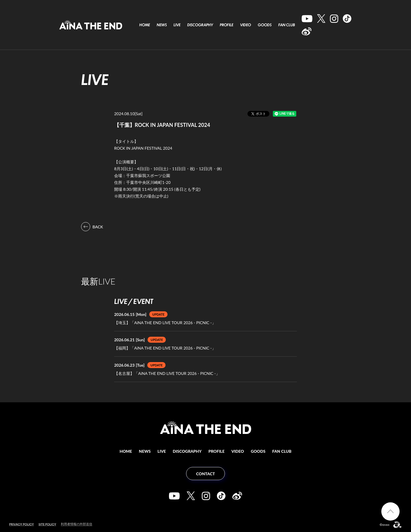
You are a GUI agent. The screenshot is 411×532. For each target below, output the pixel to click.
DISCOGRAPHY (200, 25)
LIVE (177, 25)
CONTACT (205, 474)
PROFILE (226, 25)
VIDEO (245, 25)
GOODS (265, 25)
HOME (145, 25)
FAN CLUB (287, 25)
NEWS (162, 25)
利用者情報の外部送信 (76, 524)
